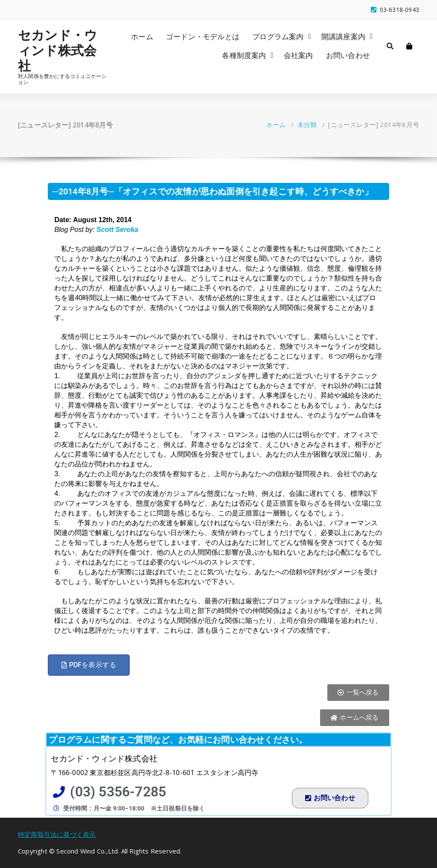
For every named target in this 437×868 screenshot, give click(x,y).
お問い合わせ (348, 55)
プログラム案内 (278, 36)
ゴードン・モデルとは (203, 36)
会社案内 (299, 55)
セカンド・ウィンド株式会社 (58, 50)
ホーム (142, 36)
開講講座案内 (343, 36)
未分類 (307, 124)
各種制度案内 (244, 55)
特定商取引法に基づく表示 (57, 834)
